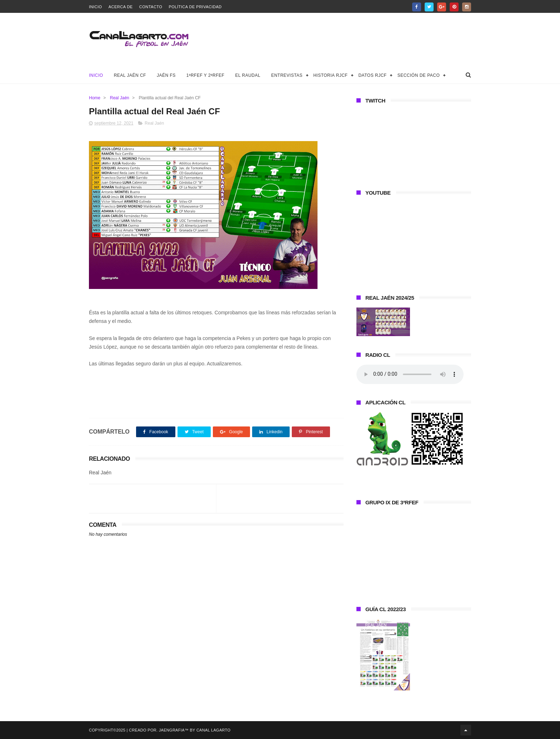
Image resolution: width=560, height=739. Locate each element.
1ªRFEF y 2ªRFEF (206, 75)
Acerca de (121, 7)
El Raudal (248, 75)
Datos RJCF (372, 75)
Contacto (151, 7)
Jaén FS (166, 75)
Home (95, 98)
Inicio (96, 7)
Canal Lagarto (213, 730)
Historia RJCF (330, 75)
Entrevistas (287, 75)
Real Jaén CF (130, 75)
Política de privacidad (195, 7)
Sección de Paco (419, 75)
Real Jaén (120, 98)
